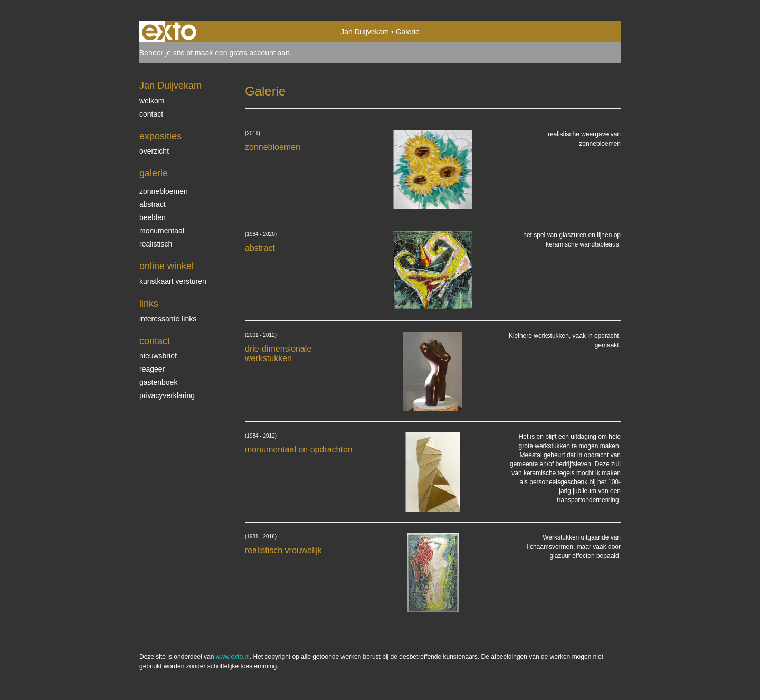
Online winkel (167, 266)
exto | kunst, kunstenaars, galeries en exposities (169, 32)
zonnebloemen (164, 191)
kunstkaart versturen (173, 281)
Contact (155, 341)
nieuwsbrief (158, 356)
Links (149, 304)
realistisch (156, 244)
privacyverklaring (167, 395)
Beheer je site (162, 53)
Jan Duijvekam (365, 32)
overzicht (154, 151)
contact (151, 114)
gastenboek (158, 382)
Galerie (154, 173)
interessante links (168, 319)
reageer (152, 369)
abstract (153, 204)
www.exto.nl (233, 657)
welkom (152, 101)
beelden (153, 217)
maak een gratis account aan (242, 53)
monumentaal (162, 231)
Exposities (160, 136)
